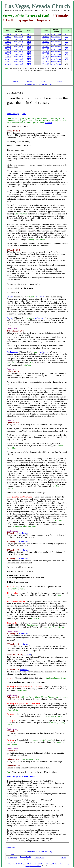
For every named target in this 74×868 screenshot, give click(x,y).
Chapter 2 (30, 82)
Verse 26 (46, 64)
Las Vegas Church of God (14, 864)
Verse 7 (8, 49)
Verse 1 (8, 34)
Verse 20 (46, 49)
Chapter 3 (44, 82)
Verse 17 (46, 42)
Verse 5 (8, 44)
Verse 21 (46, 52)
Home (12, 854)
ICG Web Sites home (26, 858)
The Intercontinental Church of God (38, 864)
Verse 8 (8, 52)
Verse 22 (46, 54)
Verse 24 (46, 59)
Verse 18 (46, 44)
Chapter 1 (16, 82)
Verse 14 (46, 34)
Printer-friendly (18, 34)
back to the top (11, 847)
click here (49, 123)
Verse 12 (8, 62)
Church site (12, 858)
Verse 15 (46, 37)
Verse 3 (8, 39)
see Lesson (40, 297)
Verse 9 (8, 54)
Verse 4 (8, 42)
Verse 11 (8, 59)
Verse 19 (46, 47)
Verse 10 (8, 57)
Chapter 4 (59, 82)
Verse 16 (46, 39)
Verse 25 (46, 62)
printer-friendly (13, 114)
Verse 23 (46, 57)
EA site (63, 858)
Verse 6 (8, 47)
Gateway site (39, 858)
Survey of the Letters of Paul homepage (37, 84)
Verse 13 (8, 64)
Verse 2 (8, 37)
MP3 (29, 34)
